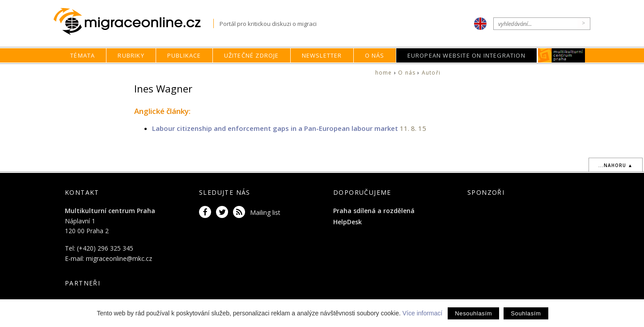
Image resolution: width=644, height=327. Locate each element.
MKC (561, 55)
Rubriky (131, 55)
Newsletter (322, 55)
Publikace (184, 55)
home (384, 73)
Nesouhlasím (473, 313)
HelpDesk (347, 222)
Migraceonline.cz (133, 22)
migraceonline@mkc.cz (119, 258)
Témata (83, 55)
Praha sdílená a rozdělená (374, 211)
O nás (375, 55)
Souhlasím (526, 313)
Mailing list (265, 212)
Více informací (422, 313)
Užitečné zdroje (252, 55)
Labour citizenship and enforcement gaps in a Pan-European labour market (276, 128)
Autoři (431, 73)
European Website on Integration (466, 55)
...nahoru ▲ (616, 165)
